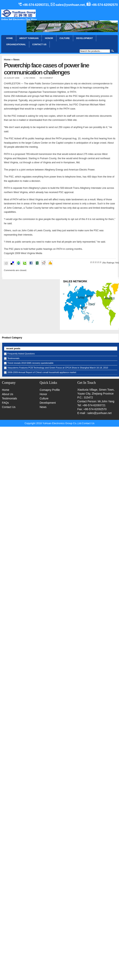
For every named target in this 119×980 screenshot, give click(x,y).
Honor (43, 394)
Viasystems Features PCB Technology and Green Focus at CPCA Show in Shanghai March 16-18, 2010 (58, 368)
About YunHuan (29, 38)
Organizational (16, 44)
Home (10, 38)
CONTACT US (40, 44)
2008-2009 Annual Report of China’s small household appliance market (42, 372)
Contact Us (9, 407)
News (16, 60)
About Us (8, 394)
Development (85, 38)
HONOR (49, 38)
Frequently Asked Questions (21, 354)
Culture (65, 38)
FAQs (5, 403)
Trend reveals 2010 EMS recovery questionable (30, 363)
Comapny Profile (50, 390)
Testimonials (13, 358)
